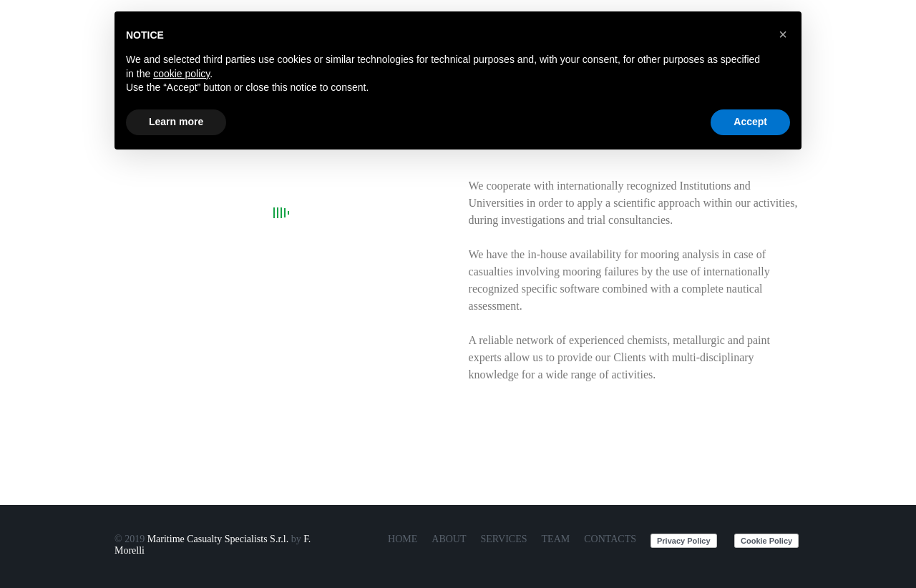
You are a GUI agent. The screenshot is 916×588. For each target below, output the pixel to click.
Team (556, 539)
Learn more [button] (176, 122)
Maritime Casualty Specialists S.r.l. (218, 539)
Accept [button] (750, 122)
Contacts (610, 539)
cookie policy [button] (181, 74)
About (449, 539)
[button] (783, 34)
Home (403, 539)
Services (504, 539)
